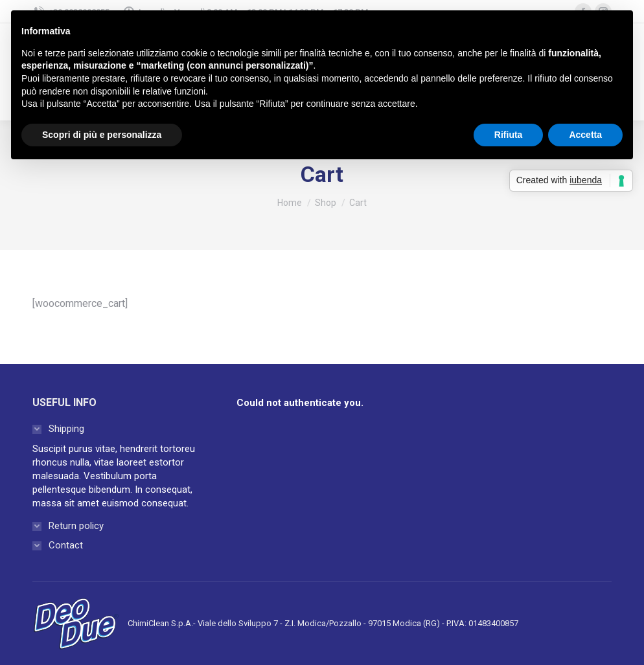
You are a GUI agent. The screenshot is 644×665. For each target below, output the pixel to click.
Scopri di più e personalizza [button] (102, 135)
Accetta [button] (585, 135)
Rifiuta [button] (509, 135)
